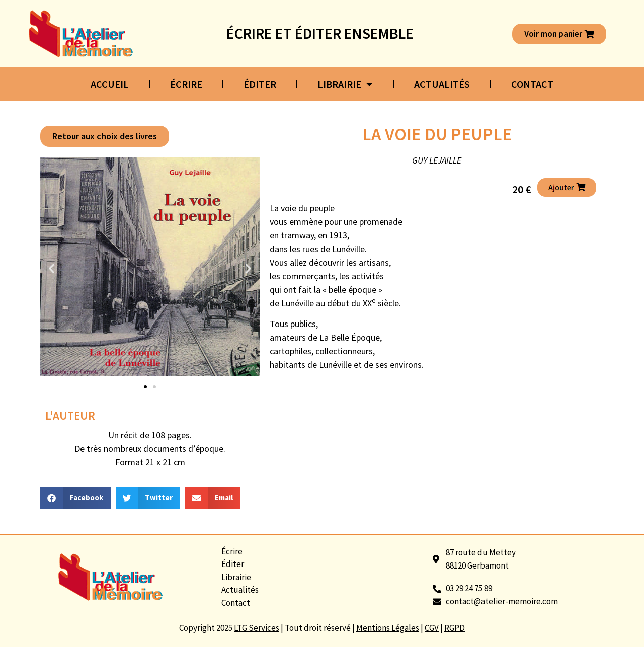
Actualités (442, 84)
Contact (532, 84)
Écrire (186, 84)
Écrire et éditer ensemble (320, 33)
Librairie (345, 84)
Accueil (110, 84)
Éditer (260, 84)
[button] (105, 136)
